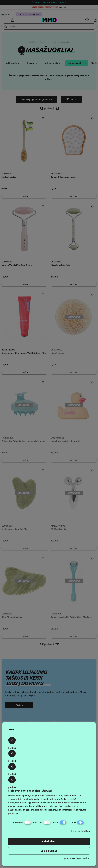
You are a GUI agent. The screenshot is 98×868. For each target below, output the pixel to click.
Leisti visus (49, 841)
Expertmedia (82, 858)
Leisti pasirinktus (81, 831)
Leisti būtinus (49, 851)
